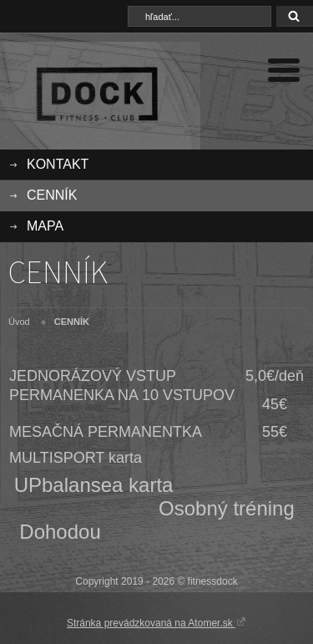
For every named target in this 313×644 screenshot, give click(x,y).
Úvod (19, 322)
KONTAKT (58, 164)
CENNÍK (52, 195)
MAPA (45, 226)
